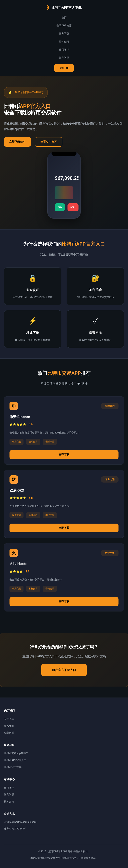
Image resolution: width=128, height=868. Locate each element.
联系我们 (9, 726)
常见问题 (64, 58)
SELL (73, 207)
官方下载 (64, 34)
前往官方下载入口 (64, 670)
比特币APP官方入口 (15, 760)
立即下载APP (17, 142)
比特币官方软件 (13, 767)
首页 (64, 18)
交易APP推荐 (64, 26)
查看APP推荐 (49, 142)
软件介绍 (64, 42)
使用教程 (64, 50)
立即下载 (64, 68)
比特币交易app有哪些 (16, 753)
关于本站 (9, 719)
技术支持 (9, 802)
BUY (60, 207)
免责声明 (9, 733)
